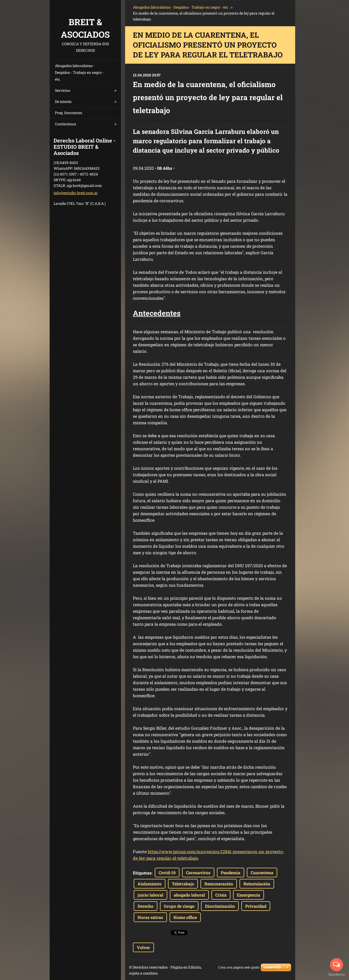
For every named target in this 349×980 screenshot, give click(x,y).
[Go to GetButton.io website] (337, 975)
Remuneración (219, 884)
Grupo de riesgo (179, 906)
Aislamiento (150, 884)
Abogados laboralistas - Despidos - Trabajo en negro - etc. (79, 72)
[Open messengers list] (337, 965)
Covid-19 (167, 873)
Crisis (221, 895)
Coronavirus (198, 873)
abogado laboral (189, 895)
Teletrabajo (183, 884)
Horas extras (150, 917)
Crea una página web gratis (239, 967)
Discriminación (220, 906)
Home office (185, 917)
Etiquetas (142, 873)
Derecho (146, 906)
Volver (143, 947)
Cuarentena (262, 873)
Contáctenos (66, 124)
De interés (63, 102)
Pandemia (231, 873)
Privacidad (256, 906)
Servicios (63, 90)
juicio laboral (150, 895)
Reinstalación (257, 884)
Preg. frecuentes (69, 113)
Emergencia (248, 895)
